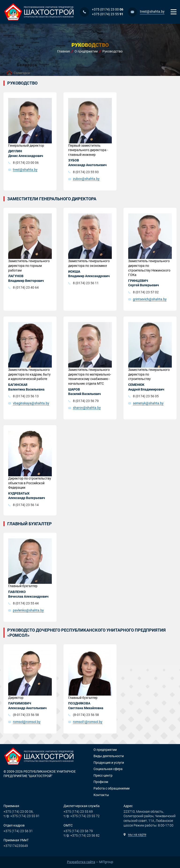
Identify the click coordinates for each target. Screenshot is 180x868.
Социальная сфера (108, 769)
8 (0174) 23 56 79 (86, 401)
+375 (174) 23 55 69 (78, 812)
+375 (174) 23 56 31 (18, 831)
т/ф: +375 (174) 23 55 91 (22, 816)
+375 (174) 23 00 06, (19, 812)
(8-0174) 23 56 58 (26, 715)
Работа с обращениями (112, 788)
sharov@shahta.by (87, 408)
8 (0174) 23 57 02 (146, 292)
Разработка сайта (81, 862)
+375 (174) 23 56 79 (78, 831)
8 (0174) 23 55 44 (26, 603)
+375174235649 (16, 846)
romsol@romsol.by (27, 722)
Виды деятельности (109, 756)
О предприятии (105, 750)
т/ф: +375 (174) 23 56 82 (82, 835)
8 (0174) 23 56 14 (26, 505)
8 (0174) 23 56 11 (86, 283)
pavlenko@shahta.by (28, 610)
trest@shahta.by (152, 11)
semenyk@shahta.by (148, 403)
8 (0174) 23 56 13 (26, 396)
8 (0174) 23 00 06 (26, 163)
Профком (101, 782)
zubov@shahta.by (86, 179)
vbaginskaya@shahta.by (31, 403)
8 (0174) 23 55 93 (86, 172)
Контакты (101, 795)
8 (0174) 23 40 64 (26, 287)
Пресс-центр (103, 775)
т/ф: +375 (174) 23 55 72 (82, 816)
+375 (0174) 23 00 (108, 9)
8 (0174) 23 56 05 (146, 396)
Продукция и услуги (109, 763)
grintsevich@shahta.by (150, 299)
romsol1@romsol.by (88, 722)
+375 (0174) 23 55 (108, 14)
